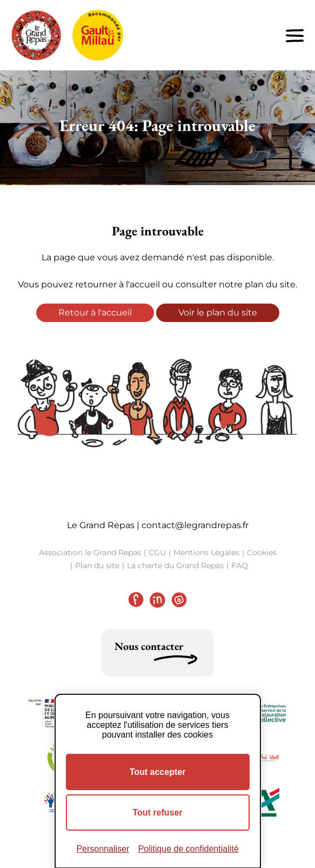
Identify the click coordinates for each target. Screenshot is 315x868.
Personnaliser (103, 849)
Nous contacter (149, 646)
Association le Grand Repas (90, 553)
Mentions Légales (206, 553)
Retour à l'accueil (95, 313)
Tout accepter (158, 772)
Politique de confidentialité (189, 849)
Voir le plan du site (218, 313)
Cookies (262, 553)
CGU (157, 553)
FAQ (240, 565)
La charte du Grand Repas (175, 565)
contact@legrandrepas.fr (195, 525)
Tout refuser (157, 813)
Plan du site (97, 565)
